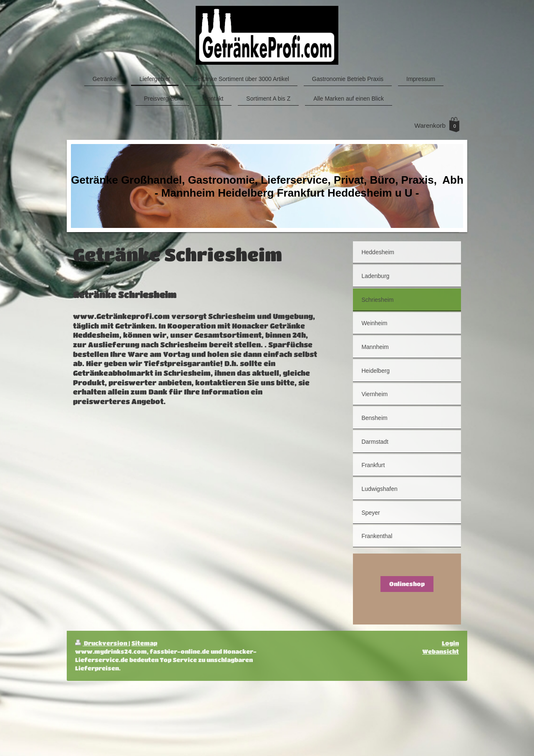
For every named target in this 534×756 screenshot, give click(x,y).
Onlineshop (407, 584)
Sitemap (144, 643)
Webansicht (441, 651)
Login (450, 643)
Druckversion (102, 643)
